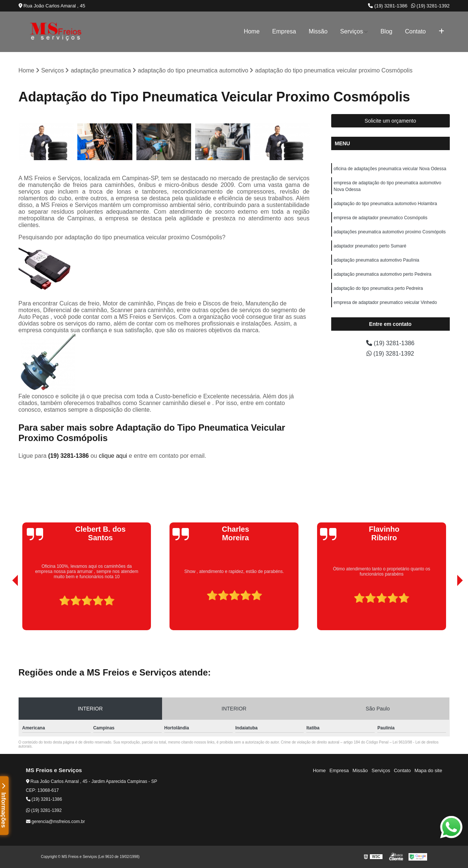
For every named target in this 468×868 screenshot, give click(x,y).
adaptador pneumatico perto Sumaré (370, 246)
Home (252, 31)
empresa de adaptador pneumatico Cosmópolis (381, 218)
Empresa (284, 31)
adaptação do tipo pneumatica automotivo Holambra (385, 204)
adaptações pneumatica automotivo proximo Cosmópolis (390, 232)
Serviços (351, 31)
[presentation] (5, 609)
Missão (318, 31)
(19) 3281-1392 (430, 6)
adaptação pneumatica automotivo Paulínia (377, 260)
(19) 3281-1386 (388, 6)
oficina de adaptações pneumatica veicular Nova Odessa (390, 169)
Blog (386, 31)
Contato (415, 31)
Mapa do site (428, 770)
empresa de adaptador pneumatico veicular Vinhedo (385, 302)
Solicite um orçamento (390, 121)
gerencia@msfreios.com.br (56, 822)
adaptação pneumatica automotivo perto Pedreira (383, 274)
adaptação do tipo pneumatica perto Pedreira (378, 288)
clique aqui (113, 456)
